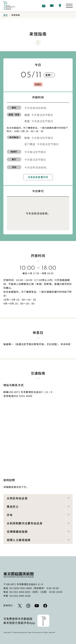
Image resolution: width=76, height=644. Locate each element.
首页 (6, 15)
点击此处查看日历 (38, 177)
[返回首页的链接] (9, 6)
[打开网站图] (69, 6)
